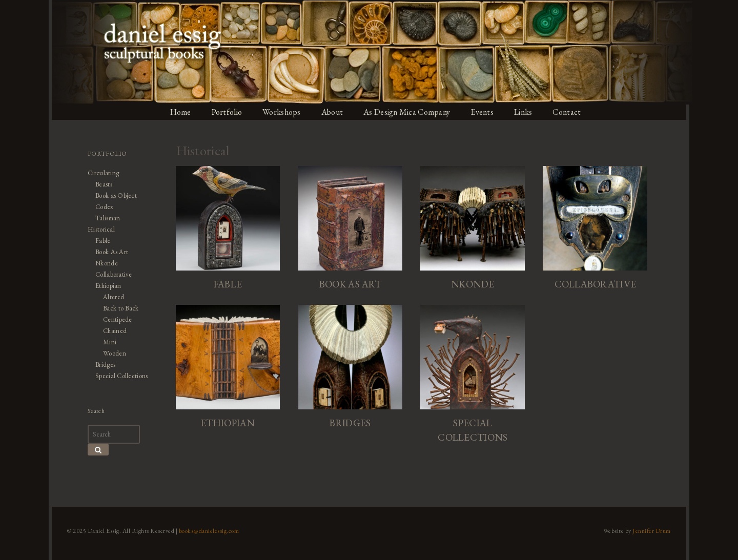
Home (179, 112)
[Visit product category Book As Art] (350, 230)
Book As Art (109, 252)
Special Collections (120, 376)
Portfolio (226, 112)
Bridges (103, 365)
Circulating (101, 173)
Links (528, 112)
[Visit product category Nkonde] (474, 230)
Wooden (112, 353)
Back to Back (118, 308)
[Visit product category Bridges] (350, 369)
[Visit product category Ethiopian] (226, 369)
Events (486, 112)
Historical (99, 229)
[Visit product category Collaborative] (598, 230)
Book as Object (114, 195)
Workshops (282, 112)
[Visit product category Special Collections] (474, 377)
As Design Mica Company (409, 112)
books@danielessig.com (206, 531)
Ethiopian (106, 286)
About (333, 112)
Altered (111, 297)
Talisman (105, 218)
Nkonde (104, 263)
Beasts (101, 184)
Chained (112, 331)
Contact (572, 112)
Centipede (115, 319)
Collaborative (111, 274)
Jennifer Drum (655, 531)
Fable (100, 241)
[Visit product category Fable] (226, 230)
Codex (102, 207)
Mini (107, 342)
